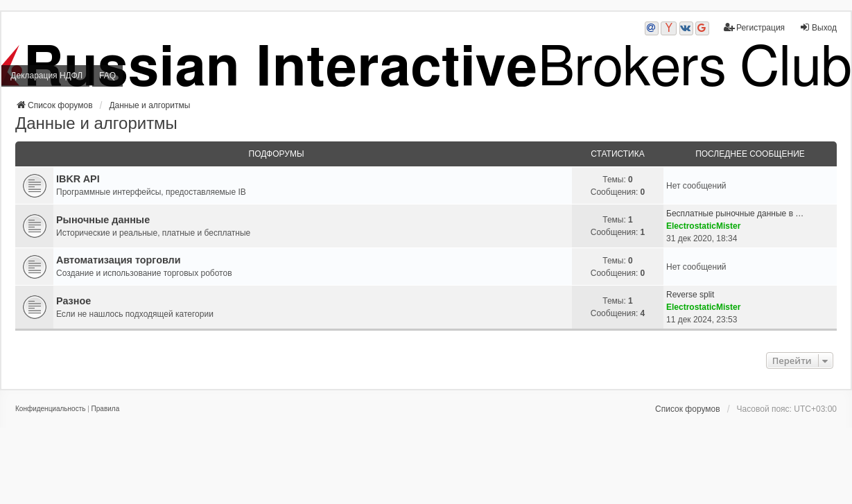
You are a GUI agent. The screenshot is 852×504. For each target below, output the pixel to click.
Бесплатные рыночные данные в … (735, 214)
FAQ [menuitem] (107, 76)
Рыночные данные (103, 220)
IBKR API (78, 179)
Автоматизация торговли (119, 260)
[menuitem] (50, 409)
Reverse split (690, 295)
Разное (73, 301)
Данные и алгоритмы (96, 123)
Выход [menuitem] (818, 27)
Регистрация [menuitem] (754, 27)
